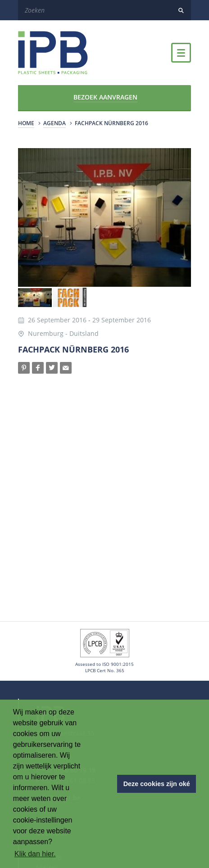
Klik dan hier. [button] (35, 854)
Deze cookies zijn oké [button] (157, 784)
